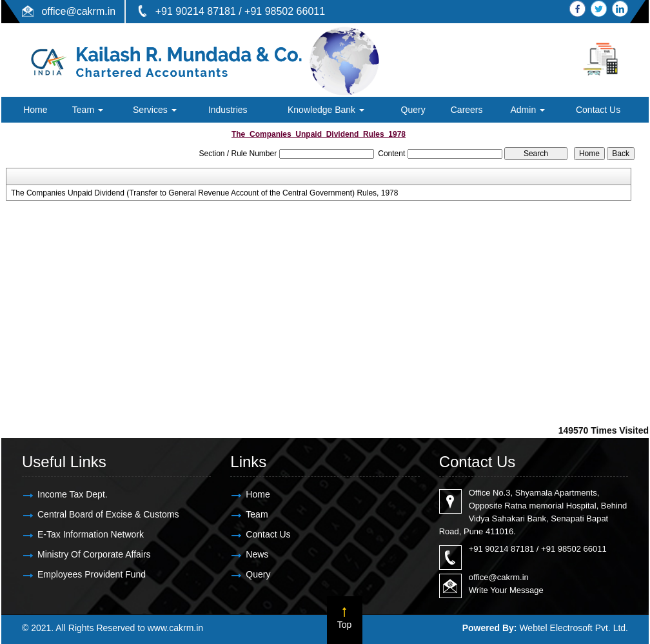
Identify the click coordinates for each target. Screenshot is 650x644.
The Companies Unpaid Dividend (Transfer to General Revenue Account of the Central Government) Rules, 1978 (205, 193)
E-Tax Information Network (91, 534)
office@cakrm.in (78, 11)
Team (88, 110)
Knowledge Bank (326, 110)
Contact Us (598, 110)
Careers (467, 110)
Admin (527, 110)
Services (155, 110)
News (257, 554)
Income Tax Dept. (73, 494)
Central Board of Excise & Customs (108, 514)
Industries (228, 110)
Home (35, 110)
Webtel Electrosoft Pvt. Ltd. (574, 628)
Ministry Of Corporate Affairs (94, 554)
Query (413, 110)
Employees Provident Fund (92, 574)
